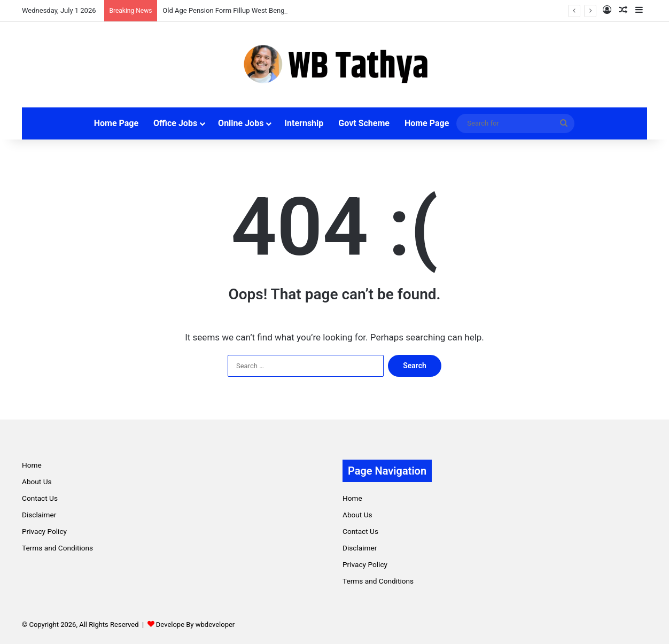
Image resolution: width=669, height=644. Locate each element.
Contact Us (40, 498)
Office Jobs (175, 123)
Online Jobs (241, 123)
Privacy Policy (44, 531)
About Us (37, 482)
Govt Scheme (364, 123)
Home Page (116, 123)
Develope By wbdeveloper (195, 624)
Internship (304, 123)
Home (32, 465)
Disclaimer (39, 515)
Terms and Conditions (57, 548)
